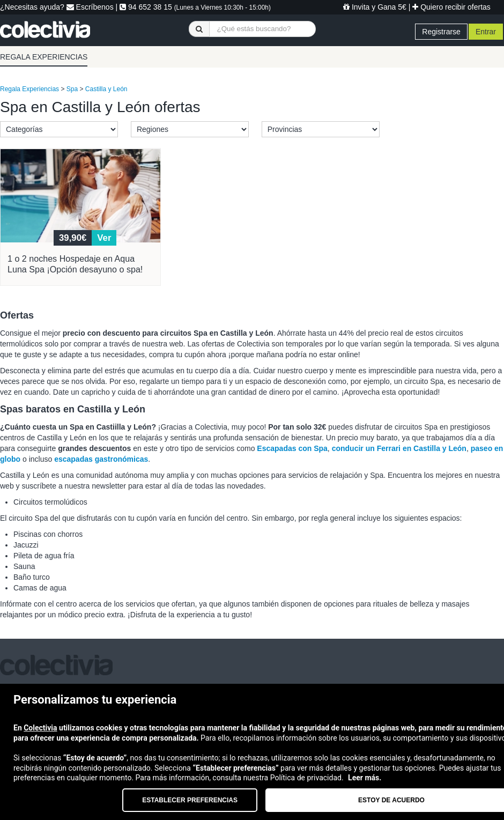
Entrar (486, 32)
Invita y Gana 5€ (375, 7)
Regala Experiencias (29, 89)
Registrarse (441, 32)
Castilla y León (106, 89)
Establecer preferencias (190, 800)
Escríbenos (90, 7)
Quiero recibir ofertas (451, 7)
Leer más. (365, 778)
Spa (72, 89)
